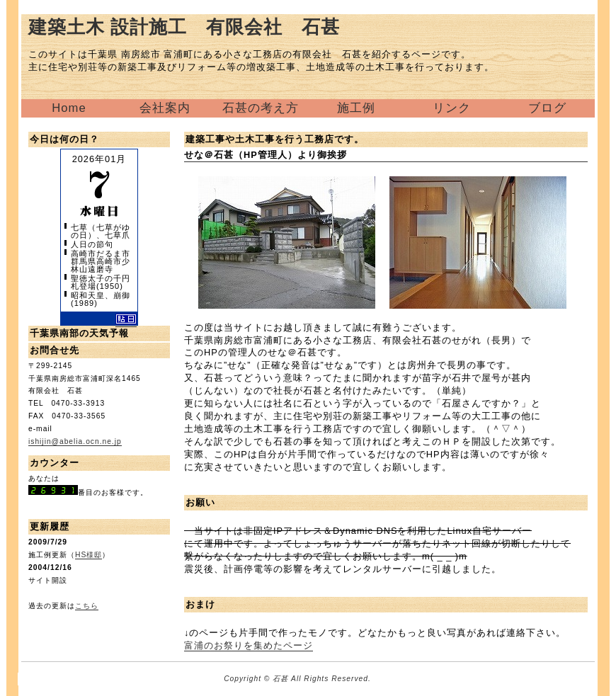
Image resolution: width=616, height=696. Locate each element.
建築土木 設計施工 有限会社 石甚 (184, 27)
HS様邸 (89, 555)
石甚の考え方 (261, 108)
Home (69, 108)
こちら (87, 606)
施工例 (356, 108)
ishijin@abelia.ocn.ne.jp (75, 441)
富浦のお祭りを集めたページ (249, 645)
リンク (452, 108)
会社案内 (165, 108)
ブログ (547, 108)
